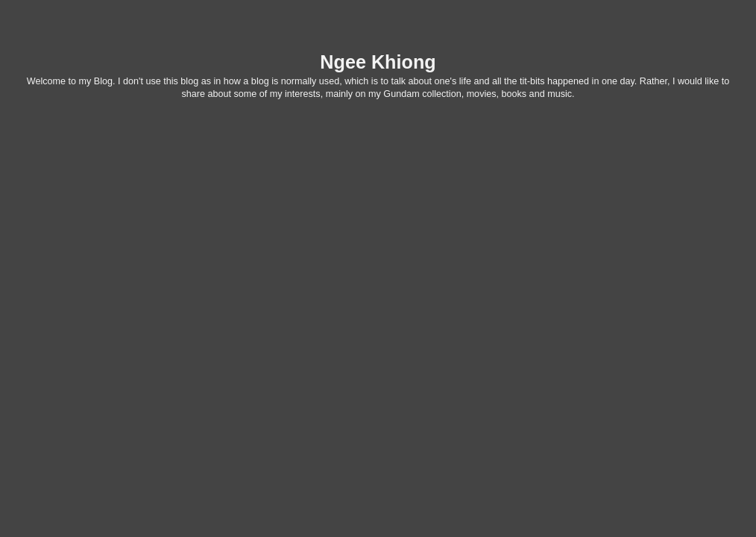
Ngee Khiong (378, 62)
